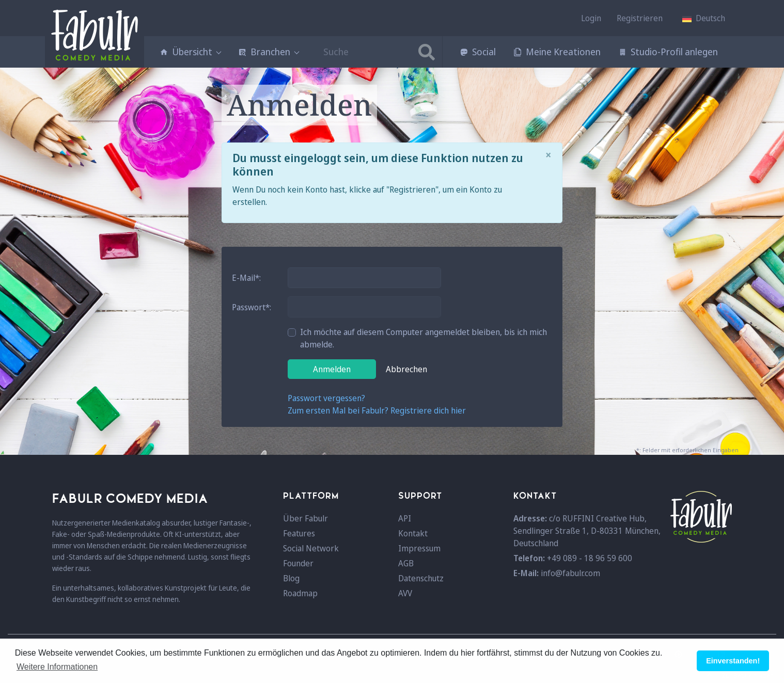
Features (299, 533)
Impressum (419, 548)
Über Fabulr (305, 518)
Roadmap (300, 593)
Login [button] (591, 18)
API (405, 518)
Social (478, 52)
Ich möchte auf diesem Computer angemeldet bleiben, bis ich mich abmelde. (424, 338)
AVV (405, 593)
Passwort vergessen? (326, 398)
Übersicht (190, 52)
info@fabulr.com (570, 573)
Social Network (311, 548)
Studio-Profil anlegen (668, 52)
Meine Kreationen (557, 52)
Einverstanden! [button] (733, 661)
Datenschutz (421, 578)
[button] (704, 18)
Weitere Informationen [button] (57, 667)
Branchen (268, 52)
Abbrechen (406, 369)
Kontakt (413, 533)
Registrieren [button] (640, 18)
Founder (298, 563)
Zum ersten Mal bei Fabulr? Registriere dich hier (377, 410)
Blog (291, 578)
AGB (406, 563)
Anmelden (332, 369)
